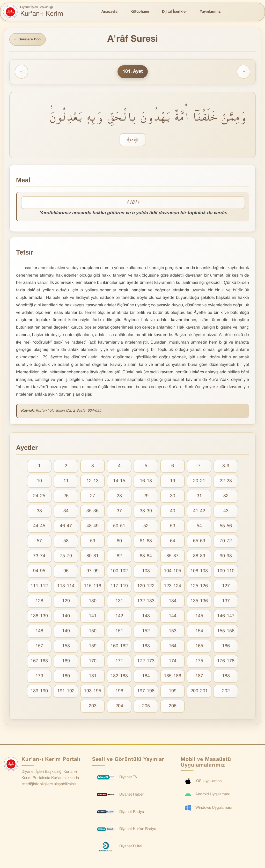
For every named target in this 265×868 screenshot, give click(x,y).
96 (66, 572)
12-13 (93, 482)
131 (119, 602)
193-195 (93, 692)
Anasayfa (109, 12)
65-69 (199, 542)
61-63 (146, 542)
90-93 (226, 557)
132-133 (146, 602)
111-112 (39, 587)
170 (93, 662)
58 (66, 542)
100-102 (119, 572)
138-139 (39, 617)
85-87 (172, 557)
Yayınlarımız (210, 12)
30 (173, 497)
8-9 (226, 467)
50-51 (119, 527)
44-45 (39, 527)
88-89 (199, 557)
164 (173, 647)
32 (226, 497)
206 (173, 707)
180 (66, 677)
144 (173, 617)
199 (173, 692)
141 (93, 617)
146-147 (226, 617)
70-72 (226, 542)
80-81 (93, 557)
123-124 (172, 587)
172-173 (146, 662)
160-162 (119, 647)
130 (93, 602)
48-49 (93, 527)
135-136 (199, 602)
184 (146, 677)
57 (39, 542)
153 (173, 632)
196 (119, 692)
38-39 (146, 512)
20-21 (199, 482)
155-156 (226, 632)
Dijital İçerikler (174, 12)
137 (226, 602)
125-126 (199, 587)
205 (146, 707)
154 (199, 632)
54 (199, 527)
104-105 (172, 572)
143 (146, 617)
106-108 (199, 572)
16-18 (146, 482)
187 (199, 677)
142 (119, 617)
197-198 (146, 692)
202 (226, 692)
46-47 (66, 527)
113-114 (66, 587)
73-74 (39, 557)
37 (119, 512)
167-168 (39, 662)
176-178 (226, 662)
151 (119, 632)
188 (226, 677)
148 (39, 632)
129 (66, 602)
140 (66, 617)
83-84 (146, 557)
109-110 (226, 572)
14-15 (119, 482)
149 (66, 632)
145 (199, 617)
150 (93, 632)
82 (119, 557)
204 (119, 707)
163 (146, 647)
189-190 (39, 692)
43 (226, 512)
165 (199, 647)
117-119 (119, 587)
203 (93, 707)
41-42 (199, 512)
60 (119, 542)
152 (146, 632)
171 (119, 662)
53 (173, 527)
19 (173, 482)
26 (66, 497)
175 (199, 662)
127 (226, 587)
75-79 (66, 557)
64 (173, 542)
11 (66, 482)
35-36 (93, 512)
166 (226, 647)
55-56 (226, 527)
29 (146, 497)
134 (173, 602)
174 (173, 662)
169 (66, 662)
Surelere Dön (28, 40)
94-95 (39, 572)
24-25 (39, 497)
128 (39, 602)
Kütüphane (140, 12)
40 (173, 512)
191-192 (66, 692)
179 (39, 677)
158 (66, 647)
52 (146, 527)
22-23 (226, 482)
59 (93, 542)
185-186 (172, 677)
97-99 (93, 572)
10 (39, 482)
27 (93, 497)
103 (146, 572)
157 (39, 647)
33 (39, 512)
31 (199, 497)
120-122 (146, 587)
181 (93, 677)
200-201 (199, 692)
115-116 (93, 587)
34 (66, 512)
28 (119, 497)
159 (93, 647)
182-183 (119, 677)
